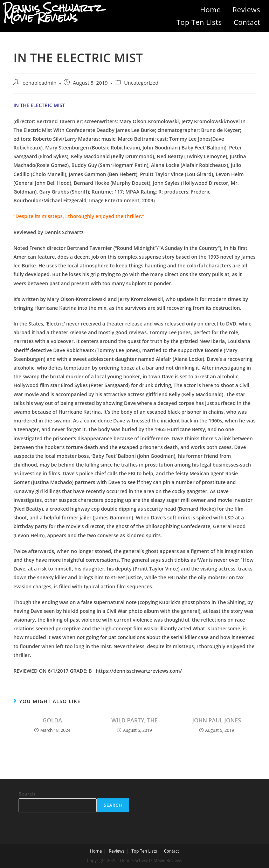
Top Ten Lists (199, 22)
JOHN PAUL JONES (217, 720)
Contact (247, 22)
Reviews (246, 10)
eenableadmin (39, 83)
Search (27, 794)
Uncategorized (141, 83)
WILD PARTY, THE (134, 720)
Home (210, 10)
